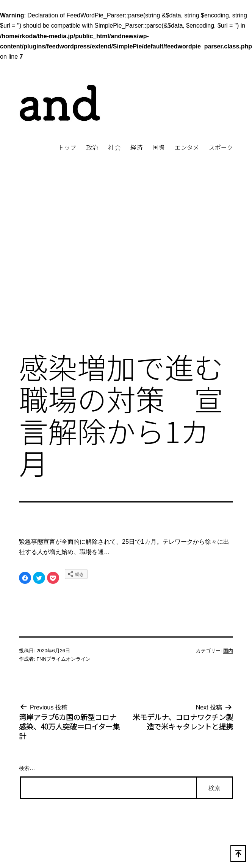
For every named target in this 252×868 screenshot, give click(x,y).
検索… (27, 768)
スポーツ (221, 147)
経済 (136, 147)
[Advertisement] (71, 265)
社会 (114, 147)
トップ (67, 147)
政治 (92, 147)
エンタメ (187, 147)
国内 (228, 651)
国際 (158, 147)
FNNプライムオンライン (63, 659)
